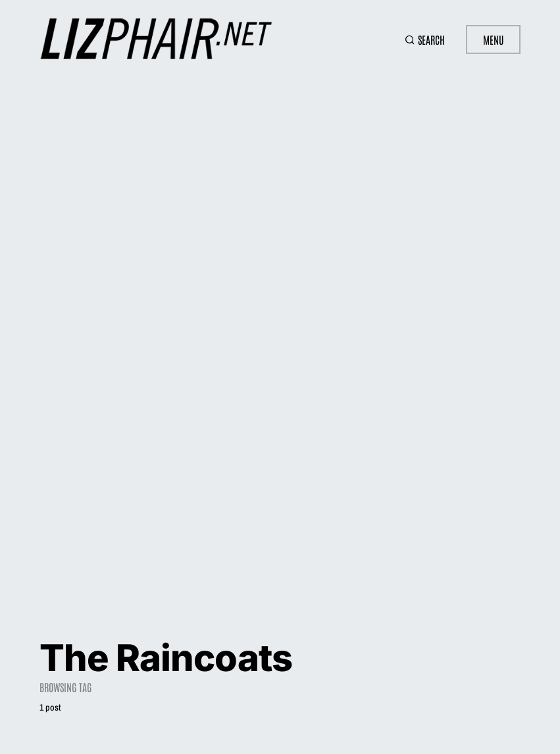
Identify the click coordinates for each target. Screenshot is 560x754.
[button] (425, 39)
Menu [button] (493, 39)
